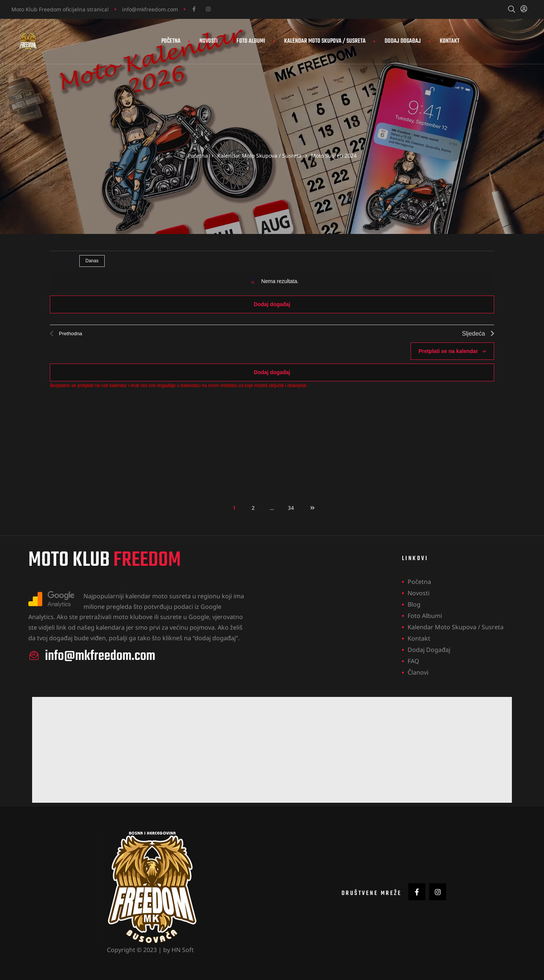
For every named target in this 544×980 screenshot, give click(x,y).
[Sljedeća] (69, 261)
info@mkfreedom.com (150, 9)
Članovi (418, 673)
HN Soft (183, 950)
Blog (414, 605)
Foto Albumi (251, 41)
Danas (92, 261)
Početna (171, 41)
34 (293, 506)
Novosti (209, 41)
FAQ (413, 661)
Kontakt (450, 41)
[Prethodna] (54, 261)
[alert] (274, 282)
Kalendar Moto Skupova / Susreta (325, 41)
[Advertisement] (259, 750)
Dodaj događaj (403, 41)
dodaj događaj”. (217, 638)
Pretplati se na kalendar (448, 351)
